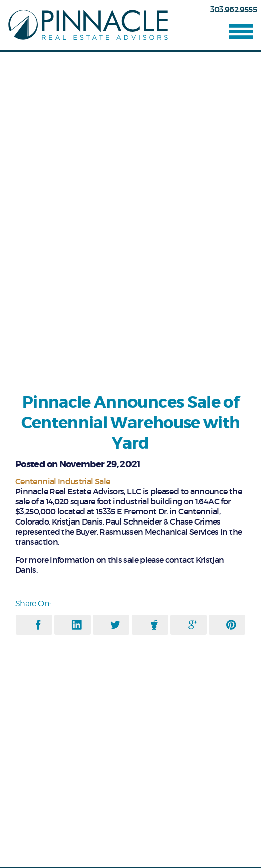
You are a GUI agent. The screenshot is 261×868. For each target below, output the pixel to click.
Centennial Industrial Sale (62, 481)
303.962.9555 (234, 9)
